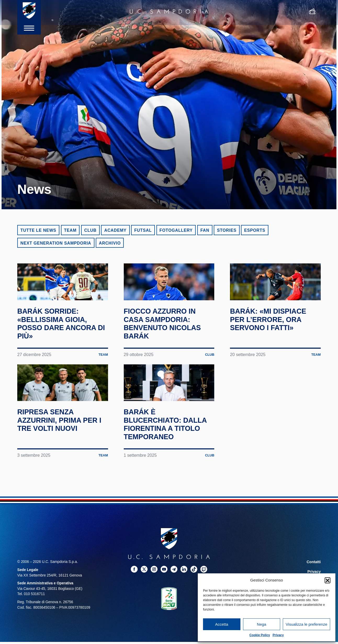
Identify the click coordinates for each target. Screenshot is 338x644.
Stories (227, 230)
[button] (328, 580)
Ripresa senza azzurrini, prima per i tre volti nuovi (62, 458)
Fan (205, 230)
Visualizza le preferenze (306, 624)
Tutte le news (38, 230)
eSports (255, 230)
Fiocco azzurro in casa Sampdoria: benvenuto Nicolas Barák (167, 342)
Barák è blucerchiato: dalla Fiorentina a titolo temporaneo (167, 462)
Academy (115, 230)
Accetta (222, 624)
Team (70, 230)
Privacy (278, 635)
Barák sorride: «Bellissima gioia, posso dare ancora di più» (61, 342)
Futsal (143, 230)
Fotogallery (176, 230)
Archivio (110, 243)
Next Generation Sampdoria (56, 243)
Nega (262, 624)
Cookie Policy (260, 635)
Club (90, 230)
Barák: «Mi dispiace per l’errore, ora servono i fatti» (273, 338)
